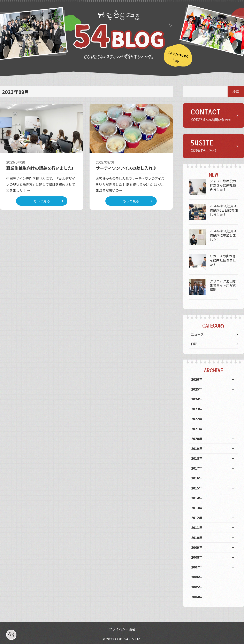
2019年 (197, 448)
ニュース (197, 334)
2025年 (197, 389)
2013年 (197, 508)
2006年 (197, 577)
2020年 (197, 439)
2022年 (197, 419)
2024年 (197, 399)
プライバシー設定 (122, 629)
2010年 (197, 537)
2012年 (197, 518)
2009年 (197, 547)
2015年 (197, 488)
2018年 (197, 458)
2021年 (197, 429)
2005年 (197, 587)
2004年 (197, 597)
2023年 (197, 409)
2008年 (197, 557)
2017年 (197, 468)
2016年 (197, 478)
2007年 (197, 567)
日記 (194, 344)
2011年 (197, 527)
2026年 (197, 379)
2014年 (197, 498)
